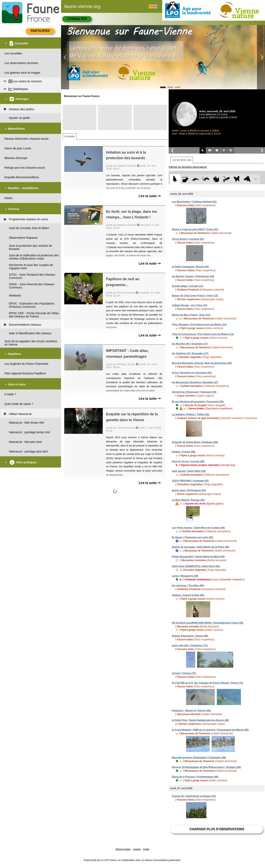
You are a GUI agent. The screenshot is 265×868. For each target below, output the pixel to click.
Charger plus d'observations (217, 829)
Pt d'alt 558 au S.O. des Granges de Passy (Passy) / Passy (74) (207, 683)
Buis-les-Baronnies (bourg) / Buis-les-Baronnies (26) (202, 363)
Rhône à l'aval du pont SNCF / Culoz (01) (195, 229)
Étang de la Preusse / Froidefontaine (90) (195, 777)
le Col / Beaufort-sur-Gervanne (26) (192, 373)
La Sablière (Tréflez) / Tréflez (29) (191, 415)
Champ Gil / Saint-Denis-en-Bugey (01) (194, 796)
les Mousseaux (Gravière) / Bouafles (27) (195, 382)
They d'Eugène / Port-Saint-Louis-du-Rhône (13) (199, 325)
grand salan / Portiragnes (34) (189, 490)
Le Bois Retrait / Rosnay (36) (188, 500)
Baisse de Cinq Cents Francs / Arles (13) (195, 296)
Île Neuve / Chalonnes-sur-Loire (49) (192, 537)
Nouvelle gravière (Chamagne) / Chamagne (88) (199, 758)
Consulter (77, 19)
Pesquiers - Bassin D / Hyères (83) (191, 711)
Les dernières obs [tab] (182, 160)
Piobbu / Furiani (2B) (184, 452)
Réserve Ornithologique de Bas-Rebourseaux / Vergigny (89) (206, 767)
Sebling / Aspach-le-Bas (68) (188, 595)
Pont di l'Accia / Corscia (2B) (188, 462)
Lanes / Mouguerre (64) (185, 576)
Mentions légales (123, 849)
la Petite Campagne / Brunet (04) (190, 267)
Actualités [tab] (70, 137)
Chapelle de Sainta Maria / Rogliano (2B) (195, 442)
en (155, 6)
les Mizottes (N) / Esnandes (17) (190, 344)
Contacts (137, 849)
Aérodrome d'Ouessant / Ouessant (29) (194, 392)
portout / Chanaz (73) (184, 673)
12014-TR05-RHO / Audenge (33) (190, 481)
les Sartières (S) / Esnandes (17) (190, 354)
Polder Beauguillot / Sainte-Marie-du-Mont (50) (198, 557)
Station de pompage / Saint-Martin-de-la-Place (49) (201, 547)
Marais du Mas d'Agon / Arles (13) (191, 315)
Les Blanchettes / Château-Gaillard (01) (194, 202)
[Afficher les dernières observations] (188, 167)
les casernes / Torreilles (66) (188, 586)
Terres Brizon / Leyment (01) (188, 239)
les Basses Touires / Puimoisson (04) (193, 276)
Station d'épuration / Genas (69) (190, 636)
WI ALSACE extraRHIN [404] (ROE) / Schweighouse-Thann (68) (208, 623)
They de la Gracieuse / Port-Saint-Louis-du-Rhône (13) (203, 334)
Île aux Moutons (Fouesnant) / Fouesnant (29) (198, 402)
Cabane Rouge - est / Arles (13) (190, 305)
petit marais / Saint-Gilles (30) (189, 471)
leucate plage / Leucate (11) (188, 286)
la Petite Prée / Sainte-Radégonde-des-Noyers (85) (200, 720)
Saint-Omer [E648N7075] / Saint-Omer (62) (196, 566)
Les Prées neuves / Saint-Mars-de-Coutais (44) (198, 528)
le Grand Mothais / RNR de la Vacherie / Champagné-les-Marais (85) (210, 730)
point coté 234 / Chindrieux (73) (190, 646)
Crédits (146, 849)
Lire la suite (150, 196)
